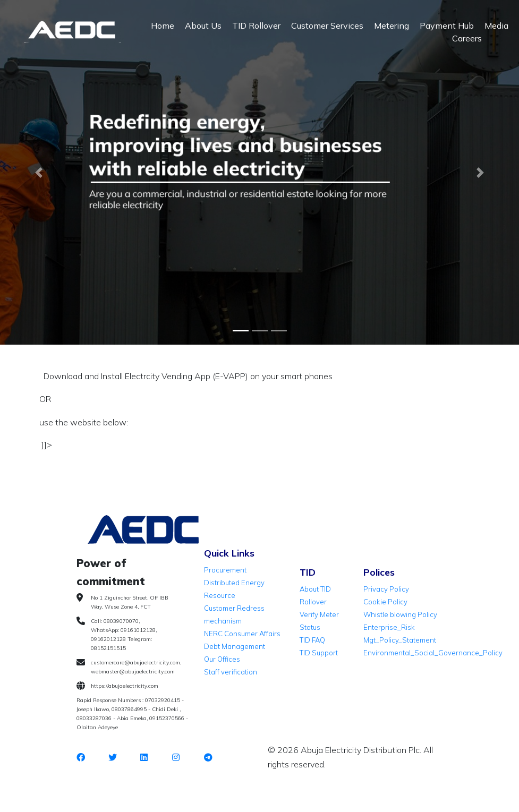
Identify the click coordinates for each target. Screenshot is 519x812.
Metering (392, 25)
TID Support (319, 653)
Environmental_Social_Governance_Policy (433, 653)
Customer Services (327, 25)
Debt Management (235, 646)
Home (163, 25)
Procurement (225, 570)
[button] (39, 173)
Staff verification (231, 672)
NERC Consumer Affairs (242, 634)
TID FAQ (312, 640)
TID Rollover (256, 25)
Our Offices (222, 659)
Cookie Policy (385, 602)
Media (496, 25)
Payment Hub (447, 25)
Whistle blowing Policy (400, 614)
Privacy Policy (386, 589)
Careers (467, 38)
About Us (203, 25)
